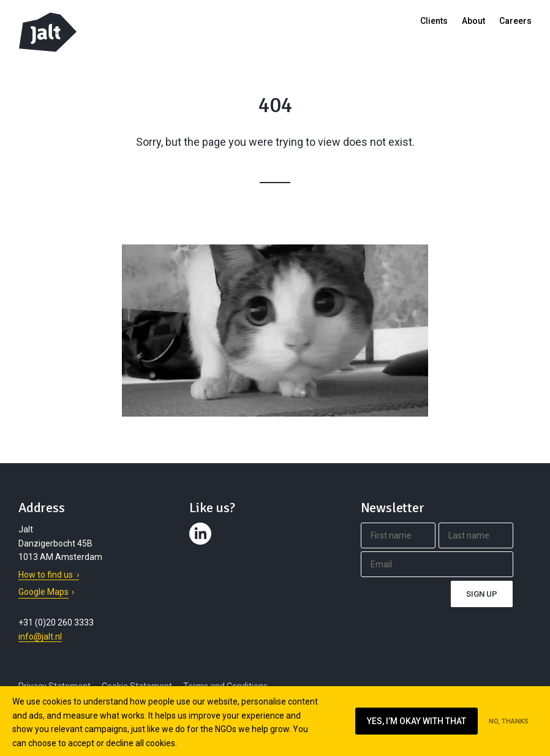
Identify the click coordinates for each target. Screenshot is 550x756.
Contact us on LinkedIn (202, 545)
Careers (515, 21)
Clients (434, 21)
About (473, 21)
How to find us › (49, 575)
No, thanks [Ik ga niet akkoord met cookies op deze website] (509, 721)
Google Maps (43, 592)
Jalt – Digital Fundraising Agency (48, 32)
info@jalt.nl (40, 637)
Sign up (482, 594)
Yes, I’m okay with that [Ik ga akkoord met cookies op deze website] (416, 721)
